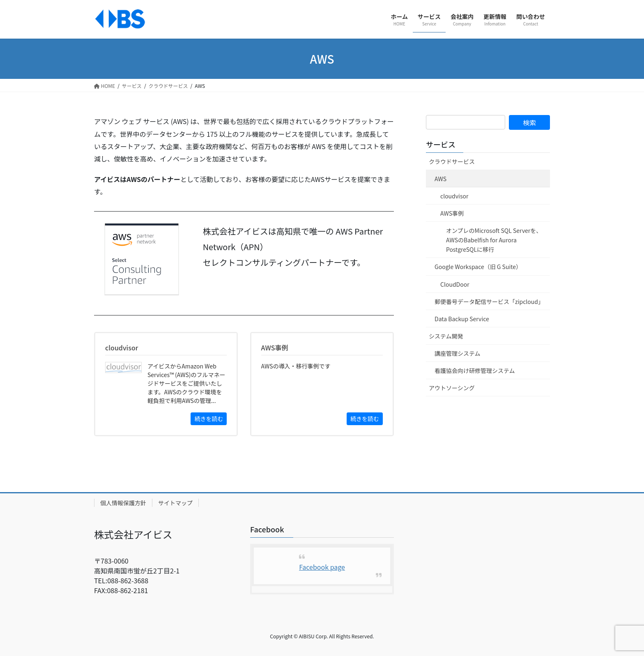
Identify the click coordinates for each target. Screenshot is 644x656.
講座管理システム (458, 353)
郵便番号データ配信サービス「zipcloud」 (489, 302)
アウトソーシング (452, 388)
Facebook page (322, 567)
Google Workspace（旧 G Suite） (478, 267)
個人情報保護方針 (123, 503)
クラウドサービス (452, 161)
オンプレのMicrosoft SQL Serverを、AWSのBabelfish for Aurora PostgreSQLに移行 (494, 240)
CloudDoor (455, 284)
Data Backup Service (462, 319)
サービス (441, 144)
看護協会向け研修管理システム (475, 371)
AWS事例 (452, 213)
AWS (440, 179)
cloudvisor (454, 196)
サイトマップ (175, 503)
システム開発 (446, 336)
